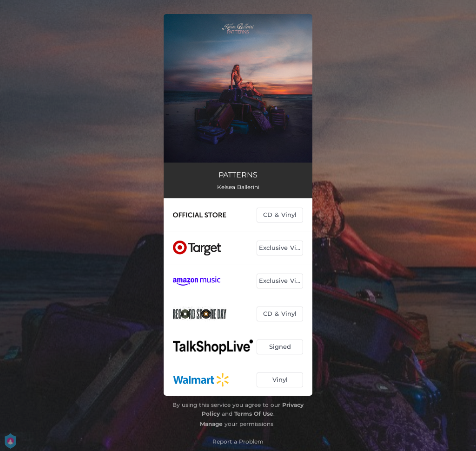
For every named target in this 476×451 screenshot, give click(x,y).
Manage (211, 424)
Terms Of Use (254, 414)
